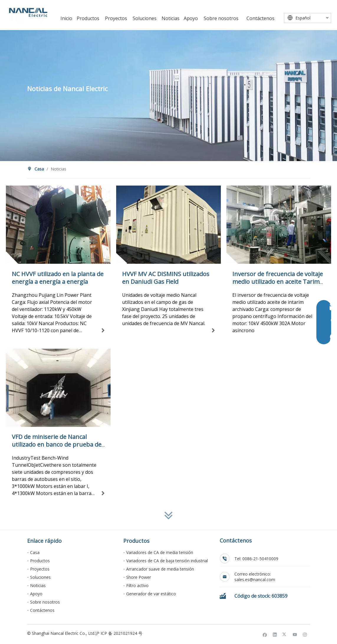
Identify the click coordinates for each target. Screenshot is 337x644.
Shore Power (139, 577)
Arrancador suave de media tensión (160, 569)
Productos (40, 561)
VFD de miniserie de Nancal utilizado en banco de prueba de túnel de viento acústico (57, 444)
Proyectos (40, 569)
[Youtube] (295, 634)
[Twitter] (285, 634)
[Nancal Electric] (28, 12)
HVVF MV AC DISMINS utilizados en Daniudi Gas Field (166, 278)
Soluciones (40, 577)
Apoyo (36, 594)
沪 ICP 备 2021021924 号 (119, 633)
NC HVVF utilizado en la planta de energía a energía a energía (58, 278)
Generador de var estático (151, 594)
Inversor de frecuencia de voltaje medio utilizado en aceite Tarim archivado (278, 282)
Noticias (38, 585)
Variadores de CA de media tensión (160, 552)
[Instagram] (305, 634)
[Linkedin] (275, 634)
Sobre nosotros (45, 602)
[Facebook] (265, 634)
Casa (35, 552)
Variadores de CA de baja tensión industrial (167, 561)
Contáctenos (42, 610)
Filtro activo (137, 585)
